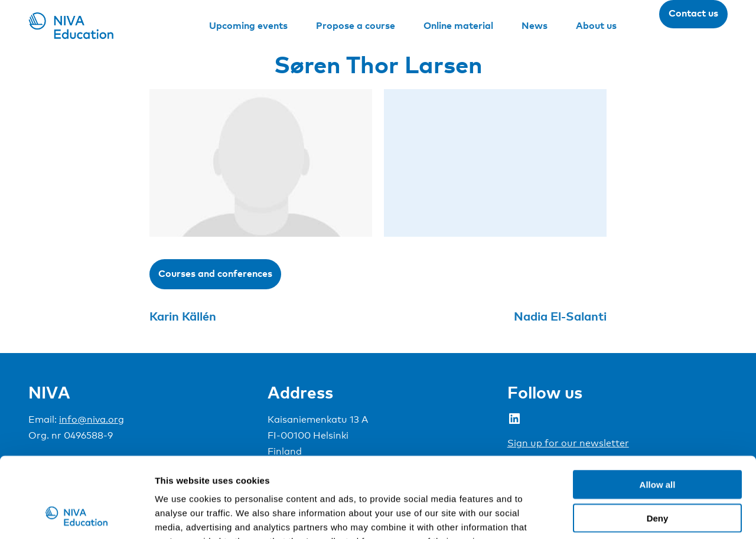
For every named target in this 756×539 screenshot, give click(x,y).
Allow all (658, 411)
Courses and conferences (215, 273)
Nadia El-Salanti (560, 316)
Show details (620, 516)
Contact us (693, 13)
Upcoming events (248, 25)
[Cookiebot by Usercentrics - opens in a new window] (76, 516)
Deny (658, 445)
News (535, 25)
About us (596, 25)
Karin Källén (183, 316)
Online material (458, 25)
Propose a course (356, 25)
